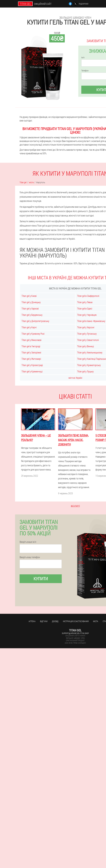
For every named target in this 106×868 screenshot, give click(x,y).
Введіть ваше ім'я (28, 542)
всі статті (75, 506)
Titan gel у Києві (29, 296)
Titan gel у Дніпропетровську (35, 321)
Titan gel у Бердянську (32, 315)
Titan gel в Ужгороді (31, 346)
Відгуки (44, 621)
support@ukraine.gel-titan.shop (75, 633)
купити (41, 579)
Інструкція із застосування (76, 621)
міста (96, 621)
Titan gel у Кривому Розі (33, 334)
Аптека (32, 621)
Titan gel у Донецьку (31, 302)
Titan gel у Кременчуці (32, 371)
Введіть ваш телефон (30, 557)
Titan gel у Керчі (29, 327)
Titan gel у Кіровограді (32, 365)
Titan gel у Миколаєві (31, 340)
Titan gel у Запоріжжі (31, 352)
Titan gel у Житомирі (31, 359)
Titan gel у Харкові (30, 308)
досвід (55, 621)
